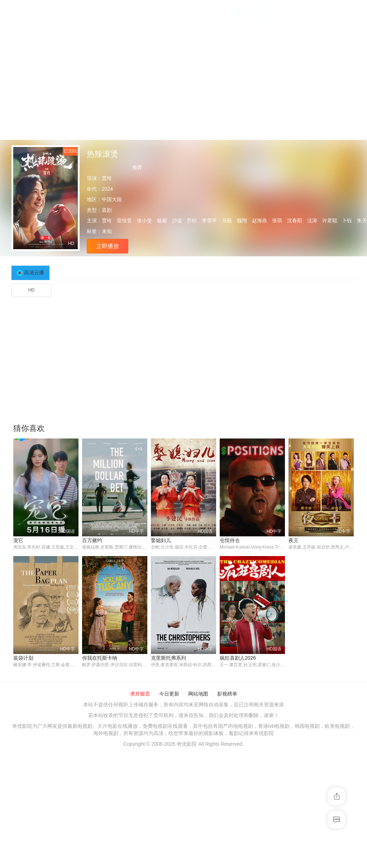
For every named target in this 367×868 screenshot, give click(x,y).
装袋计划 (23, 658)
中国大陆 (112, 199)
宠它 (18, 540)
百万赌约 (92, 540)
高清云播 (34, 272)
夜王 (294, 540)
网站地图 (198, 694)
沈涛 (312, 220)
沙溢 (177, 220)
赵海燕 (259, 220)
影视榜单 (227, 694)
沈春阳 (295, 220)
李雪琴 (209, 220)
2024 (107, 189)
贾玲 (107, 178)
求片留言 (140, 694)
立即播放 (108, 246)
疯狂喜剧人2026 (238, 658)
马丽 (227, 220)
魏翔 (242, 220)
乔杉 (192, 220)
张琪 (277, 220)
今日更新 (169, 694)
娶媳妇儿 (161, 540)
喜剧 (107, 210)
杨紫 (162, 220)
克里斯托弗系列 (168, 658)
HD (31, 290)
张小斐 (144, 220)
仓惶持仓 (230, 540)
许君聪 (330, 220)
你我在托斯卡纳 (100, 658)
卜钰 (347, 220)
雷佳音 (124, 220)
